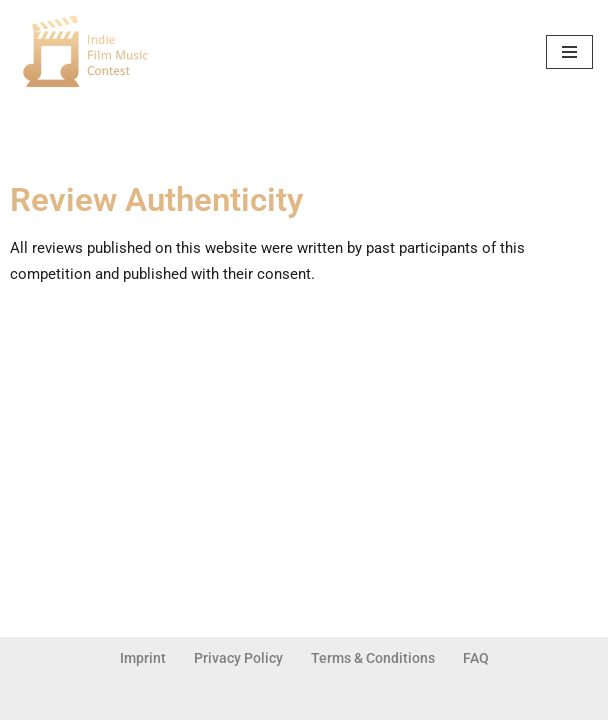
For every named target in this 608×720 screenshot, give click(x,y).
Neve (32, 698)
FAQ (476, 658)
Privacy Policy (238, 658)
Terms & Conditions (373, 658)
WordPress (186, 698)
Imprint (143, 658)
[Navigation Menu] (569, 52)
